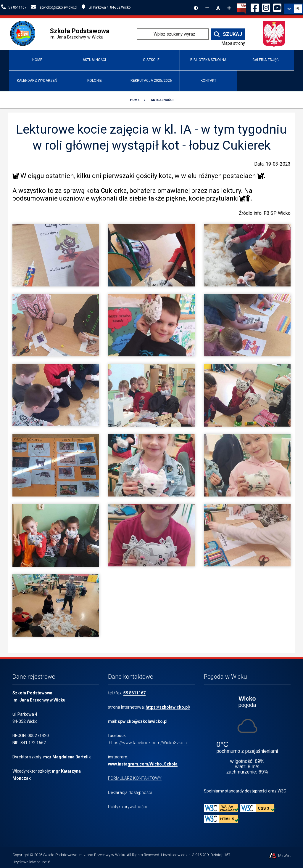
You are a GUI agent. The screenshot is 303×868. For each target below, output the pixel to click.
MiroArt (279, 855)
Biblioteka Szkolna (208, 60)
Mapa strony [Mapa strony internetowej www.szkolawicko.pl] (233, 43)
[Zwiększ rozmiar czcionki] (229, 8)
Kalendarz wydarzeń (37, 81)
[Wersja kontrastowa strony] (196, 8)
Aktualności (94, 60)
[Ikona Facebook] (255, 7)
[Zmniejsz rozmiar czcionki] (207, 8)
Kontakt (208, 81)
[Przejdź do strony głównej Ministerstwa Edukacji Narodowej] (274, 34)
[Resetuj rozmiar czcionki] (218, 8)
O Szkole (151, 60)
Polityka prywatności (127, 807)
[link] (294, 9)
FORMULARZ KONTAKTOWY (135, 778)
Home (37, 60)
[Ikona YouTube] (277, 7)
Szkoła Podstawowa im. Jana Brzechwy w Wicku (84, 855)
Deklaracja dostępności (130, 792)
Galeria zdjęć (266, 60)
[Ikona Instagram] (266, 7)
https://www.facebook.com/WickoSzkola (148, 743)
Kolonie (95, 81)
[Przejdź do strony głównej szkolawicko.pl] (25, 34)
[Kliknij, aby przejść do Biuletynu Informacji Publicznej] (241, 8)
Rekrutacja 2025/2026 (151, 81)
